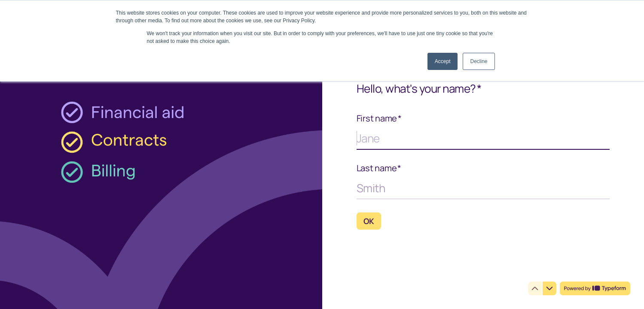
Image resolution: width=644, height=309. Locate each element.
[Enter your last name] (483, 188)
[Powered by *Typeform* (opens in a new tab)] (595, 288)
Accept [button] (443, 61)
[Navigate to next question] (549, 288)
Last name (379, 168)
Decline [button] (479, 61)
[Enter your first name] (483, 138)
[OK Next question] (369, 221)
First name (379, 118)
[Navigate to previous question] (535, 288)
